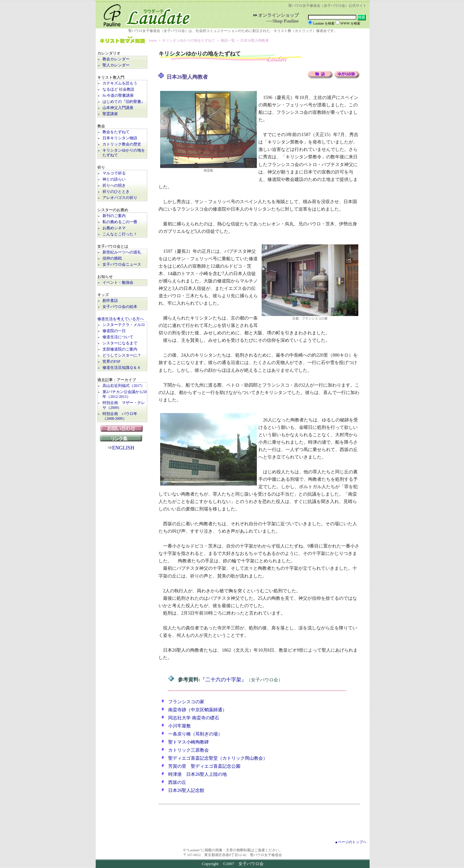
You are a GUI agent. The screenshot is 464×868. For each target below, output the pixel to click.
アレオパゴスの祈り (120, 198)
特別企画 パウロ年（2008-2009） (120, 416)
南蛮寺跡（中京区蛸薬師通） (198, 710)
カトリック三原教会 (188, 750)
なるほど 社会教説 (118, 89)
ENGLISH (123, 448)
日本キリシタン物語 (120, 138)
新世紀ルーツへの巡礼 (122, 252)
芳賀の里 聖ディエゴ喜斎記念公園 (204, 766)
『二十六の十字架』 (223, 680)
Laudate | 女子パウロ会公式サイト (144, 14)
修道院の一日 (114, 331)
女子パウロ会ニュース (122, 265)
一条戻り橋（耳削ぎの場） (195, 734)
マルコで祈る (114, 173)
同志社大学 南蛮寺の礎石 (194, 718)
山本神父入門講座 (118, 108)
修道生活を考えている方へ (121, 319)
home (153, 40)
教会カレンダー (116, 59)
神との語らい (114, 179)
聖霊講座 (110, 114)
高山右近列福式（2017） (124, 386)
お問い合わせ (122, 429)
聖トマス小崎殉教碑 (188, 742)
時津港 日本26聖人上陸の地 (198, 774)
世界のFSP (111, 362)
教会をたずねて (116, 132)
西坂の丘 (177, 782)
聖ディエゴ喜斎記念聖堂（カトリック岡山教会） (218, 758)
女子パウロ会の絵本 (120, 307)
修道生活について (118, 337)
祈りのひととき (116, 192)
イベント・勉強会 (118, 283)
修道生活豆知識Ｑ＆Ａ (122, 368)
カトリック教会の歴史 (122, 144)
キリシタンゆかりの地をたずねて (124, 153)
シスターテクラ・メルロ (124, 325)
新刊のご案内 (114, 216)
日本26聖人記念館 (186, 790)
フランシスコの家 (186, 702)
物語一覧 (228, 40)
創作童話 (110, 301)
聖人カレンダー (116, 65)
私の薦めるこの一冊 (120, 222)
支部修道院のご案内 (120, 349)
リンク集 (122, 438)
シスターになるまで (120, 343)
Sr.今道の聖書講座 (118, 96)
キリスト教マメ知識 (122, 40)
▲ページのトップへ (350, 842)
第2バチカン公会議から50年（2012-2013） (125, 394)
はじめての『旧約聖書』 (124, 102)
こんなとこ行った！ (120, 234)
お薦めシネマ (114, 228)
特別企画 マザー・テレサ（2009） (124, 405)
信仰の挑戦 (112, 258)
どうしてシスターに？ (122, 355)
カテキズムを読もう (120, 83)
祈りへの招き (114, 186)
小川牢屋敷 (179, 726)
